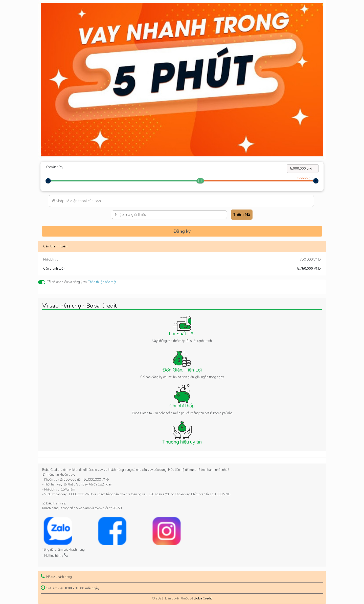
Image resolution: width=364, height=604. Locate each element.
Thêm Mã (242, 215)
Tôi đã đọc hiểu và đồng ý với (82, 282)
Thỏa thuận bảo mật (102, 282)
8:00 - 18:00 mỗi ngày (82, 588)
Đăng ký (182, 231)
